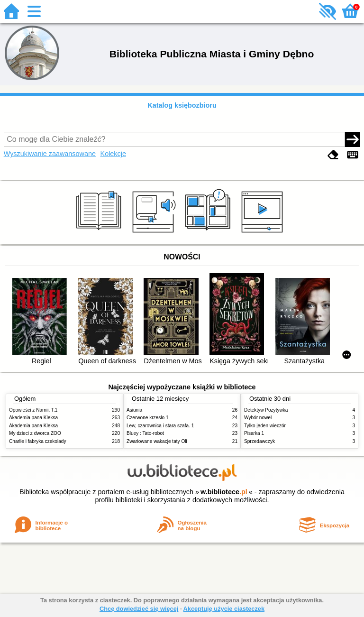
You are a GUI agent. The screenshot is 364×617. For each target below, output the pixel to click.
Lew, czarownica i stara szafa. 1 (160, 426)
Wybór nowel (258, 418)
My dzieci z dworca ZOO (35, 433)
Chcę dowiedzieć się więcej (139, 609)
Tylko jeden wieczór (265, 426)
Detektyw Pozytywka (266, 410)
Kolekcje (113, 154)
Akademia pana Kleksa (33, 418)
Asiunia (134, 410)
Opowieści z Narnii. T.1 (33, 410)
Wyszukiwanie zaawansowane (50, 154)
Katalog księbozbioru (182, 105)
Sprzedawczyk (259, 441)
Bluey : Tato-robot (145, 433)
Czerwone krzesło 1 (148, 418)
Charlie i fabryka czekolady (37, 441)
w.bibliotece (224, 492)
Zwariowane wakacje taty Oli (157, 441)
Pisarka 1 (254, 433)
